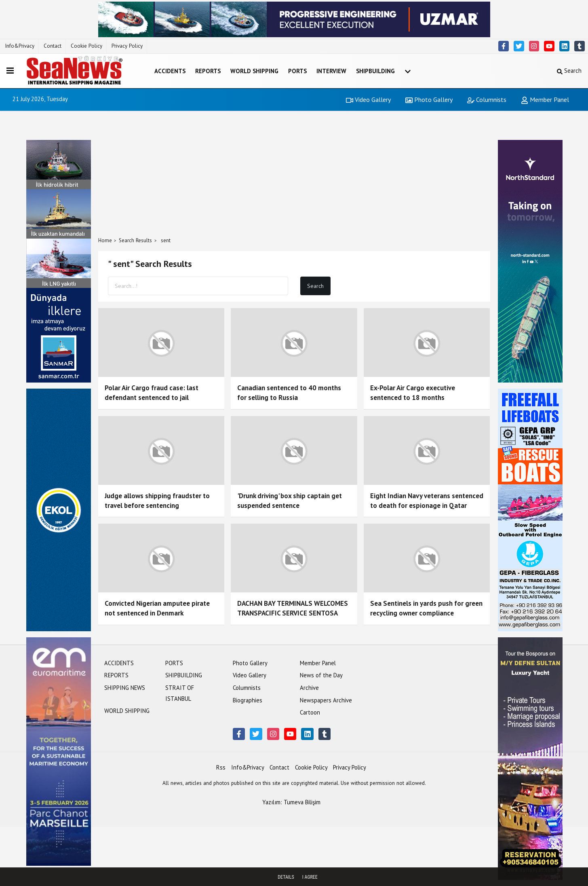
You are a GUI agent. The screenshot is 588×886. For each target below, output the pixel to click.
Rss (221, 767)
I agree (310, 877)
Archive (309, 688)
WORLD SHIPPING (254, 71)
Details (286, 877)
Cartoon (310, 712)
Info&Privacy (20, 46)
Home (105, 240)
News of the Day (321, 675)
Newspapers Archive (326, 700)
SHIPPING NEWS (125, 688)
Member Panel (545, 99)
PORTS (297, 71)
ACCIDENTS (170, 71)
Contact (53, 46)
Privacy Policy (127, 46)
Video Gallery (368, 99)
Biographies (248, 700)
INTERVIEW (331, 71)
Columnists (487, 99)
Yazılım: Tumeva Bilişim (291, 802)
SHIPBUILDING (375, 71)
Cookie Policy (86, 46)
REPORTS (208, 71)
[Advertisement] (294, 174)
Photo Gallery (429, 99)
